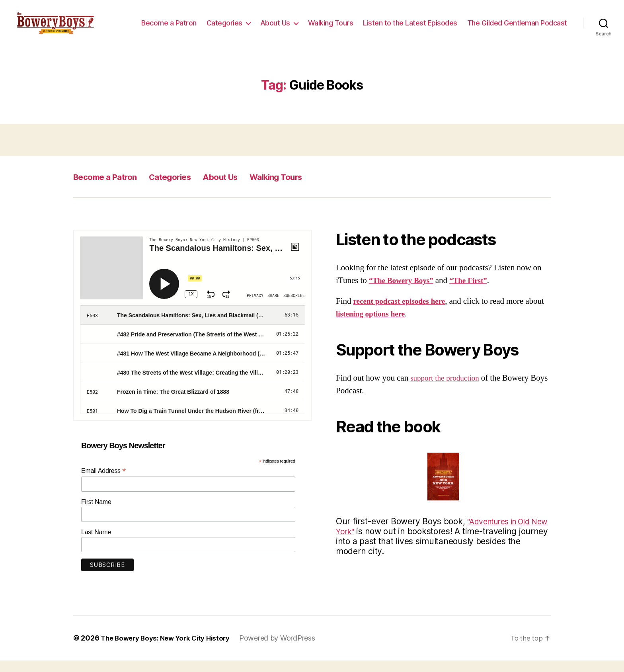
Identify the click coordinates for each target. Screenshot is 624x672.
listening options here (394, 325)
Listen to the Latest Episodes (520, 23)
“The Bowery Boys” (404, 292)
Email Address (103, 482)
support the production (448, 390)
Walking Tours (441, 23)
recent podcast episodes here (404, 313)
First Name (96, 513)
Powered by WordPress (286, 650)
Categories (334, 23)
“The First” (476, 292)
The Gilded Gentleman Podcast (517, 34)
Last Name (96, 543)
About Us (385, 23)
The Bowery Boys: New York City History (170, 650)
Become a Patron (279, 23)
